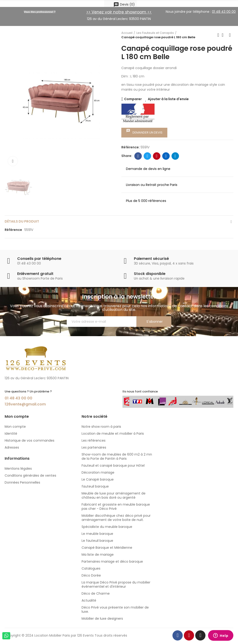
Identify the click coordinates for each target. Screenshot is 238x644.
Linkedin (166, 156)
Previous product (218, 35)
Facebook (138, 156)
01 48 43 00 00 (18, 398)
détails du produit (22, 221)
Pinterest (157, 156)
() (124, 5)
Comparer (133, 99)
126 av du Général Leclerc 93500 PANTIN (119, 19)
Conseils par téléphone (39, 259)
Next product (230, 35)
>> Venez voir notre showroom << (119, 12)
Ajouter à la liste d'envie (168, 99)
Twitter (147, 156)
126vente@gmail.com (25, 404)
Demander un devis (144, 132)
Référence (13, 230)
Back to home (224, 35)
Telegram (175, 156)
